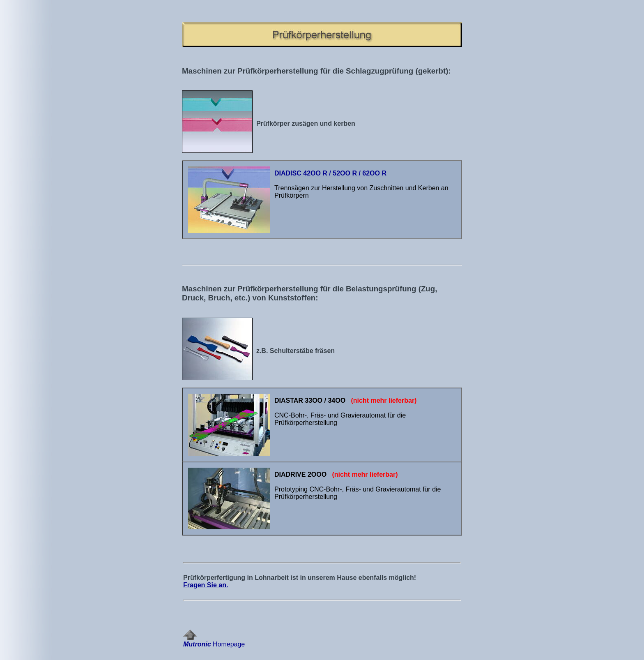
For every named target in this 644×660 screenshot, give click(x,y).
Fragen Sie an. (206, 585)
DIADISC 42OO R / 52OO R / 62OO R (330, 173)
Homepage (214, 641)
